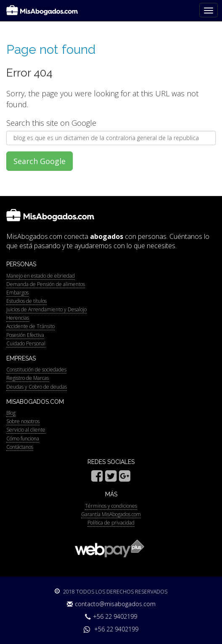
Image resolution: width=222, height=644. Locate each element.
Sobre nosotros (23, 421)
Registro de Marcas (28, 378)
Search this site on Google (51, 123)
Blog (11, 413)
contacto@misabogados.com (111, 604)
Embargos (17, 293)
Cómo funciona (23, 439)
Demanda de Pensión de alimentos (46, 284)
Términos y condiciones (111, 506)
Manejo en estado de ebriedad (41, 276)
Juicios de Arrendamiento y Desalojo (46, 309)
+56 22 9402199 (111, 616)
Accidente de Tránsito (30, 326)
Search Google (40, 161)
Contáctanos (20, 447)
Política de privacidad (111, 523)
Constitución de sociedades (36, 370)
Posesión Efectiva (25, 335)
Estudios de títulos (26, 301)
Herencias (18, 318)
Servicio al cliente (26, 430)
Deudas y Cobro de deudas (37, 387)
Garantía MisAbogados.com (111, 514)
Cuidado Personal (26, 343)
